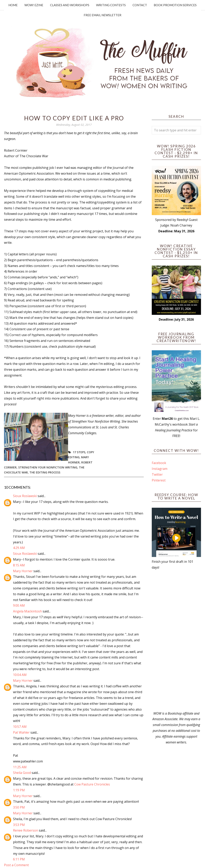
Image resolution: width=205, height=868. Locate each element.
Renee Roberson (26, 830)
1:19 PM (19, 790)
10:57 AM (20, 727)
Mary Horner (23, 571)
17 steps (79, 452)
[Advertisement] (176, 640)
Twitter (157, 474)
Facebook (159, 463)
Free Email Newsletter (102, 15)
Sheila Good (22, 773)
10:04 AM (20, 675)
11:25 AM (20, 767)
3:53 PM (19, 825)
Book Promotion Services (175, 5)
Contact (140, 5)
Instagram (160, 469)
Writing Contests (111, 5)
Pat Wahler (21, 732)
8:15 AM (19, 565)
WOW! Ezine (34, 5)
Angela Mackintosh (27, 611)
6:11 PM (19, 859)
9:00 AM (19, 605)
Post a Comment (16, 865)
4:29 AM (19, 548)
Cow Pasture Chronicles (92, 784)
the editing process (45, 472)
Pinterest (159, 480)
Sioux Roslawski (25, 496)
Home (13, 5)
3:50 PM (19, 807)
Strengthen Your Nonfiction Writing (48, 467)
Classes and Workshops (70, 5)
